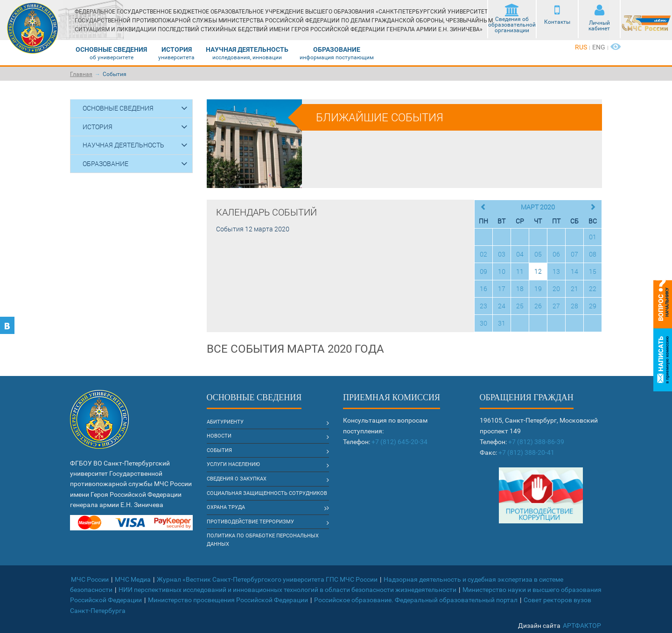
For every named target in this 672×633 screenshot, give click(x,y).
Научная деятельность (247, 49)
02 (483, 254)
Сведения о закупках (237, 479)
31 (502, 323)
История (177, 49)
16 (483, 289)
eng (599, 47)
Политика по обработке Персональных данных (263, 540)
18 (520, 289)
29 (593, 306)
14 (574, 271)
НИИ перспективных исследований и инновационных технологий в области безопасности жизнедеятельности (287, 590)
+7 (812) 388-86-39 (536, 442)
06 (556, 254)
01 (593, 237)
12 (538, 271)
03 (502, 254)
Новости (219, 436)
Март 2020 (538, 207)
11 (520, 271)
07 (574, 254)
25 (520, 306)
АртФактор (582, 626)
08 (593, 254)
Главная (81, 74)
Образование (337, 49)
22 (593, 289)
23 (483, 306)
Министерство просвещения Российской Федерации (228, 600)
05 (538, 254)
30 (483, 323)
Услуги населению (233, 464)
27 (556, 306)
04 (520, 254)
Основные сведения (111, 49)
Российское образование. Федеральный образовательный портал (416, 600)
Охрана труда (226, 507)
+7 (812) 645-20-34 (399, 442)
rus (581, 47)
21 (574, 289)
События (115, 74)
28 (574, 306)
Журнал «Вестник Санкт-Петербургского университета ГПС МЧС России (267, 579)
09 (483, 271)
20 (556, 289)
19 (538, 289)
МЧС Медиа (133, 579)
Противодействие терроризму (250, 522)
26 (538, 306)
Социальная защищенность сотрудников (267, 493)
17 (502, 289)
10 (502, 271)
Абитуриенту (225, 422)
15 (593, 271)
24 (502, 306)
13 (556, 271)
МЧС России (90, 579)
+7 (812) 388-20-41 (526, 452)
